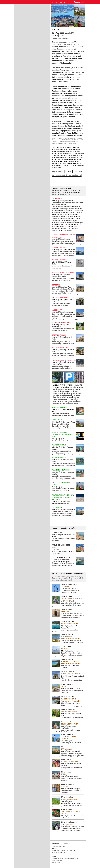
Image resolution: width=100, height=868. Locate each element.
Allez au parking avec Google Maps (67, 385)
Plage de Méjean (59, 458)
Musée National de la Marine (64, 272)
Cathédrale (57, 199)
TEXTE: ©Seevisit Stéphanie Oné (68, 138)
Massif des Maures (69, 799)
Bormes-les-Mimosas (70, 762)
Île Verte (65, 649)
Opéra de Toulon (59, 335)
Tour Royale (57, 508)
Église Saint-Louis (59, 297)
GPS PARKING (78, 171)
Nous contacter (57, 860)
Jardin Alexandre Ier (61, 322)
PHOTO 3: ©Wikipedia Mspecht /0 (66, 142)
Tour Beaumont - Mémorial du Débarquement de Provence (63, 497)
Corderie (56, 285)
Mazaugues (66, 611)
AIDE (61, 2)
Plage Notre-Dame (69, 699)
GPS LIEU (68, 171)
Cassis (64, 774)
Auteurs (54, 848)
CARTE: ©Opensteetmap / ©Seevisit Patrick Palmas (66, 143)
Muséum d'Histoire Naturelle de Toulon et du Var (63, 435)
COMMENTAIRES (58, 171)
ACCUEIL (55, 2)
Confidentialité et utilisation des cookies (65, 858)
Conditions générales (59, 846)
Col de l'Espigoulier (69, 724)
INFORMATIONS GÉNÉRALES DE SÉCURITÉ (67, 175)
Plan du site (56, 862)
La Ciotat (65, 686)
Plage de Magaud (59, 445)
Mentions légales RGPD (60, 852)
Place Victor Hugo (60, 348)
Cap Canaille (66, 749)
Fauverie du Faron (60, 407)
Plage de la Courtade (70, 661)
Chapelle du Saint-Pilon (71, 674)
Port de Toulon (58, 247)
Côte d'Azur (57, 533)
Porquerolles (67, 636)
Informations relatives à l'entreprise (64, 850)
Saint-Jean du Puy (68, 824)
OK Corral (65, 586)
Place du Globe (58, 260)
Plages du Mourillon (61, 470)
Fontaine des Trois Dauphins (64, 360)
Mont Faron (57, 420)
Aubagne (65, 787)
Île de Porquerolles (70, 624)
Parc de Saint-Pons (69, 712)
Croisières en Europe (61, 558)
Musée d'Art (57, 310)
